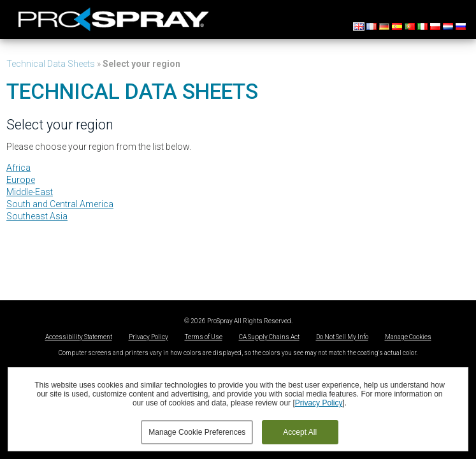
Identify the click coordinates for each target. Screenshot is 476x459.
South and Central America (60, 204)
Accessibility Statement (79, 337)
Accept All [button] (300, 432)
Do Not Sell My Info (342, 337)
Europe (21, 180)
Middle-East (30, 192)
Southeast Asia (37, 216)
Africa (18, 168)
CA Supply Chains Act (269, 337)
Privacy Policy (148, 337)
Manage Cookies (408, 337)
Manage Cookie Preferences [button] (197, 432)
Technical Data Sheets (51, 64)
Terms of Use (204, 337)
